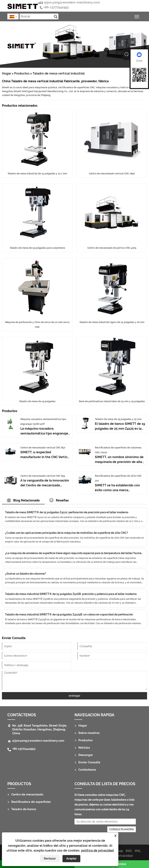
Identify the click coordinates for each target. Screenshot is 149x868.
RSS (129, 851)
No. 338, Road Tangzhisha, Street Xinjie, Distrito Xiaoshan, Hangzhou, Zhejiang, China (40, 729)
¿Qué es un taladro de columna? (26, 574)
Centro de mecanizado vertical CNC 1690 (112, 174)
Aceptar (71, 859)
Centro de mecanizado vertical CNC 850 (43, 448)
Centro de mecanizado (27, 794)
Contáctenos (22, 715)
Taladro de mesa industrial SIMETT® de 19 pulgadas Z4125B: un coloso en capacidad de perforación (69, 614)
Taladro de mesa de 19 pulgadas (37, 401)
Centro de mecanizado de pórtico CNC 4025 (112, 248)
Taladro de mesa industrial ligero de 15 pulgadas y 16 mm (112, 322)
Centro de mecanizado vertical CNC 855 (43, 476)
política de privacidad (97, 850)
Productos (22, 73)
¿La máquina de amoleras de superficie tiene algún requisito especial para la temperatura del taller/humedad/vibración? (74, 553)
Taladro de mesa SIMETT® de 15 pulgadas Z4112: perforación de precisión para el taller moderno (67, 512)
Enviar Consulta (89, 762)
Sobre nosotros (89, 733)
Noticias (84, 748)
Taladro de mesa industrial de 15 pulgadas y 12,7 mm (37, 174)
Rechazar (50, 859)
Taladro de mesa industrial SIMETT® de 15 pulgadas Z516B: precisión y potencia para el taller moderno (71, 594)
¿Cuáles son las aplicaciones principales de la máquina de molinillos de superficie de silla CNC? (67, 533)
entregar (74, 696)
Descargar (86, 755)
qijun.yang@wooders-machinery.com (72, 2)
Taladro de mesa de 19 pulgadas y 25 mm (118, 419)
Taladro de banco (24, 809)
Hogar (6, 73)
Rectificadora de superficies (31, 802)
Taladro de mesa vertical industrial (59, 73)
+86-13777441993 (56, 7)
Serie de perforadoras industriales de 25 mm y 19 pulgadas (112, 401)
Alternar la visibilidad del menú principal (137, 16)
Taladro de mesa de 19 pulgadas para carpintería (37, 248)
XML (138, 851)
